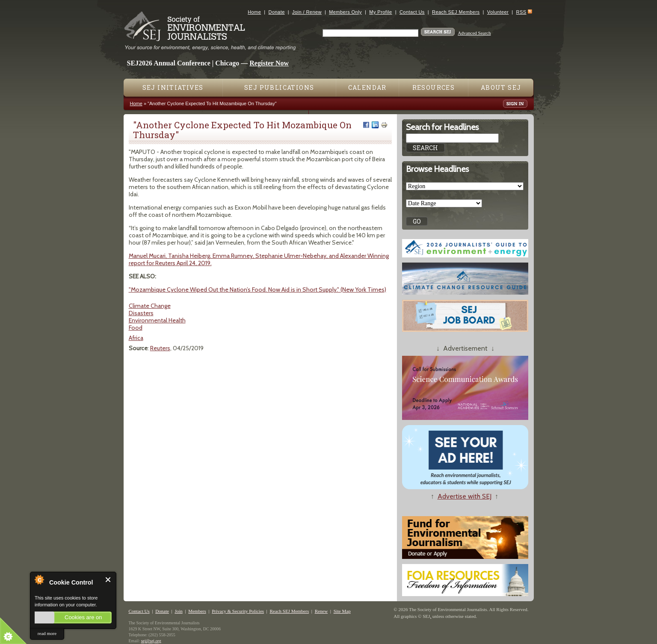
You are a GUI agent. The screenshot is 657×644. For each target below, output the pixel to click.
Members (197, 611)
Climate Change (150, 306)
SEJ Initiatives (173, 87)
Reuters (160, 348)
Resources (434, 87)
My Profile (380, 12)
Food (136, 328)
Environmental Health (157, 320)
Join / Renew (307, 12)
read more (47, 633)
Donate (277, 12)
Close (108, 580)
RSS (521, 12)
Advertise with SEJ (465, 496)
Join (178, 611)
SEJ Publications (279, 87)
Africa (136, 338)
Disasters (141, 313)
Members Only (345, 12)
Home (254, 12)
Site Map (342, 611)
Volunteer (498, 12)
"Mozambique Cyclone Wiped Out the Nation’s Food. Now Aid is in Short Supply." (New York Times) (257, 290)
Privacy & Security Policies (238, 611)
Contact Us (412, 12)
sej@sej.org (151, 641)
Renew (321, 611)
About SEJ (501, 87)
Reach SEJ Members (456, 12)
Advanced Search (474, 33)
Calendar (367, 87)
